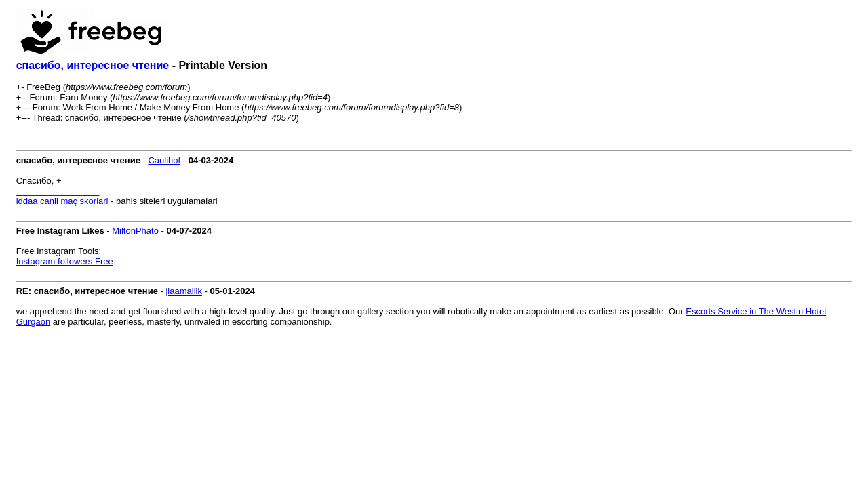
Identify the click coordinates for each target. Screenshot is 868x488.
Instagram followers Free (65, 261)
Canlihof (164, 160)
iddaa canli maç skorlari (63, 201)
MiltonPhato (135, 231)
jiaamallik (183, 291)
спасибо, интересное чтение (93, 65)
